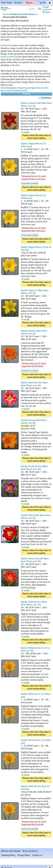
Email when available (30, 183)
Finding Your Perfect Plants (23, 14)
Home (5, 14)
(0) (42, 3)
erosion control (8, 57)
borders (16, 65)
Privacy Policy (24, 855)
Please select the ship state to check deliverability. (36, 137)
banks (39, 54)
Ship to (30, 3)
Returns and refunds (11, 851)
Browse (19, 3)
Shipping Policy (8, 855)
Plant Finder (7, 3)
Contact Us (37, 855)
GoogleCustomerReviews (47, 10)
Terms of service (30, 851)
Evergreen (5, 45)
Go (40, 8)
